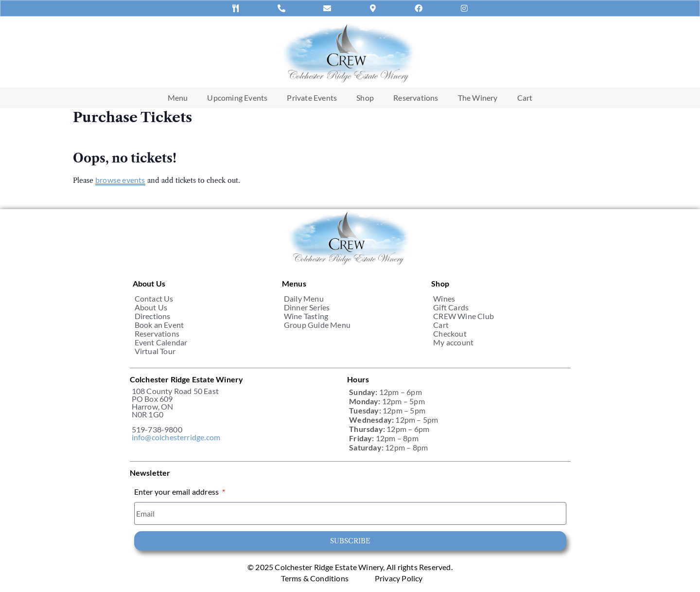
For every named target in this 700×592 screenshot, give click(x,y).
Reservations (416, 98)
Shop (365, 98)
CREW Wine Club (464, 316)
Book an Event (159, 325)
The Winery (478, 98)
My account (453, 342)
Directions (153, 316)
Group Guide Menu (317, 325)
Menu (178, 98)
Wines (444, 299)
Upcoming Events (237, 98)
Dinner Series (307, 307)
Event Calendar (161, 342)
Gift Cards (451, 307)
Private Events (312, 98)
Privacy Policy (399, 578)
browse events (120, 180)
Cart (525, 98)
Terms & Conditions (315, 578)
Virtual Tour (155, 351)
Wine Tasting (306, 316)
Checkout (450, 334)
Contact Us (154, 299)
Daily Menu (304, 299)
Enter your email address (177, 492)
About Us (151, 307)
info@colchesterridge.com (176, 437)
